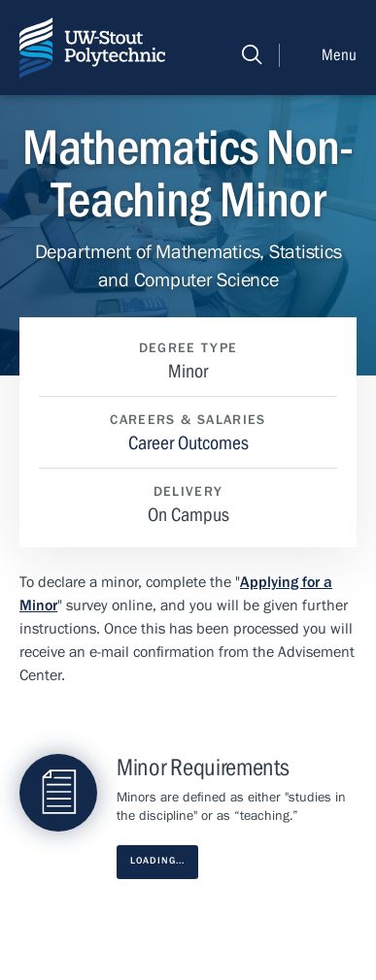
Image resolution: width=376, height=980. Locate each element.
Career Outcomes (188, 443)
